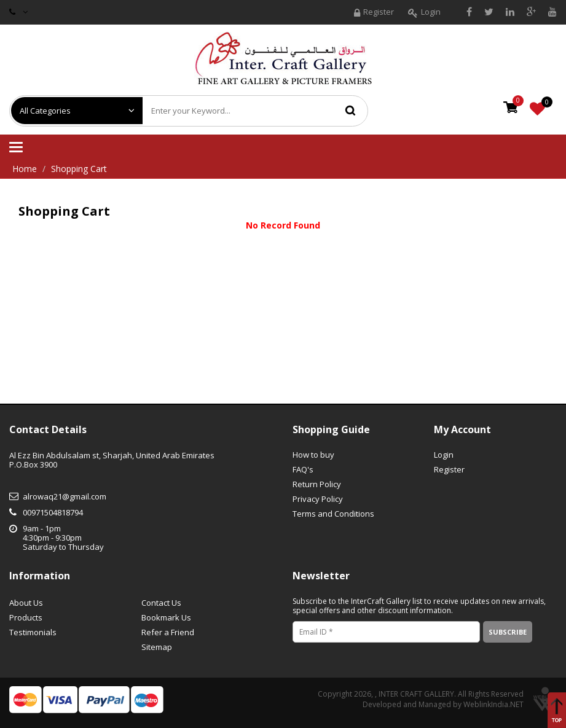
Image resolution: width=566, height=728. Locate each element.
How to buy (313, 455)
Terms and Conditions (333, 514)
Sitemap (157, 647)
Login (424, 13)
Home (25, 169)
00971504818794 (53, 512)
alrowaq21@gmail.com (65, 496)
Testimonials (33, 632)
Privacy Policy (318, 499)
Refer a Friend (168, 632)
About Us (26, 603)
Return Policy (317, 484)
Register (374, 13)
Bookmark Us (166, 617)
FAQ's (303, 469)
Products (26, 617)
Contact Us (161, 603)
